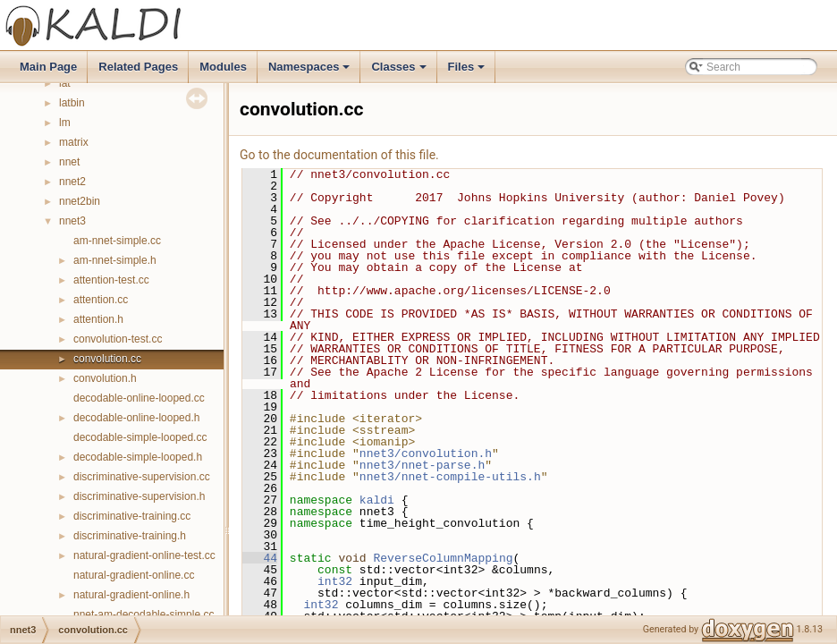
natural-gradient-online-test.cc (144, 555)
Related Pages (138, 67)
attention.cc (101, 300)
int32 (335, 581)
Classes (400, 72)
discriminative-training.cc (132, 516)
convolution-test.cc (118, 339)
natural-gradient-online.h (131, 595)
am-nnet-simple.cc (117, 241)
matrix (74, 142)
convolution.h (105, 378)
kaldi (377, 500)
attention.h (98, 319)
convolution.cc (107, 359)
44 (260, 558)
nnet (69, 162)
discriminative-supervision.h (139, 496)
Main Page (48, 67)
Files (468, 72)
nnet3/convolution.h (426, 453)
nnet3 (72, 221)
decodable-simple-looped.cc (140, 437)
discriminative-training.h (130, 536)
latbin (72, 103)
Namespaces (311, 72)
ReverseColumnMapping (443, 558)
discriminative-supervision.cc (142, 477)
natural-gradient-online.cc (134, 575)
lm (65, 123)
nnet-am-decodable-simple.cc (144, 614)
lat (65, 83)
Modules (223, 67)
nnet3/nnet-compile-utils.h (450, 477)
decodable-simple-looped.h (138, 457)
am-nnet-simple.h (115, 260)
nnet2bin (80, 201)
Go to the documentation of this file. (339, 155)
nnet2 (72, 182)
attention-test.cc (111, 280)
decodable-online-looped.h (136, 418)
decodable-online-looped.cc (139, 398)
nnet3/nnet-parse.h (422, 465)
